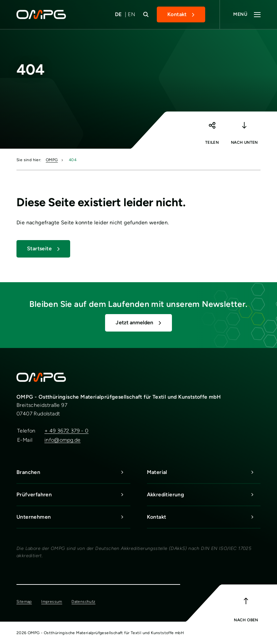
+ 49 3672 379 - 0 (67, 431)
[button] (212, 129)
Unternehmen (73, 517)
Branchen (73, 472)
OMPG (52, 160)
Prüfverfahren (73, 495)
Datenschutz (83, 602)
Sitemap (24, 602)
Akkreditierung (204, 495)
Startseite (39, 248)
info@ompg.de (63, 440)
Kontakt (177, 14)
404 (73, 160)
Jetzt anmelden (134, 322)
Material (204, 472)
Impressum (52, 602)
